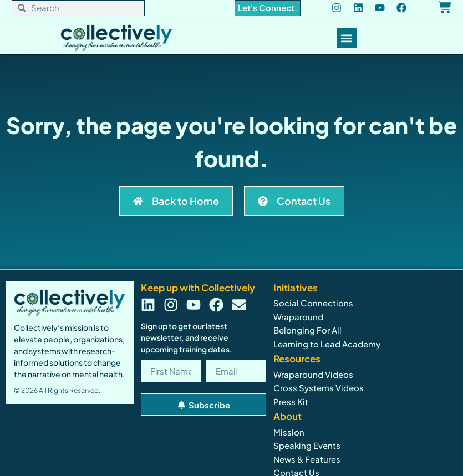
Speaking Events (307, 445)
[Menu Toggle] (347, 38)
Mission (289, 432)
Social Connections (313, 303)
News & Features (307, 459)
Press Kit (291, 401)
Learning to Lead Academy (327, 344)
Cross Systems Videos (319, 388)
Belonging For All (307, 330)
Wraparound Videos (313, 374)
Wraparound (298, 317)
